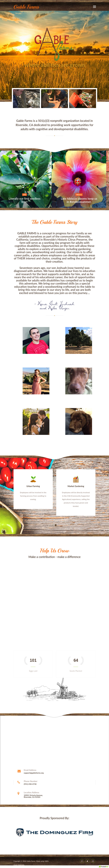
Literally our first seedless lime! (27, 200)
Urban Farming (33, 486)
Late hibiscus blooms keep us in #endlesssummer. (82, 200)
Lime (27, 195)
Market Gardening (76, 486)
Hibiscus (82, 195)
